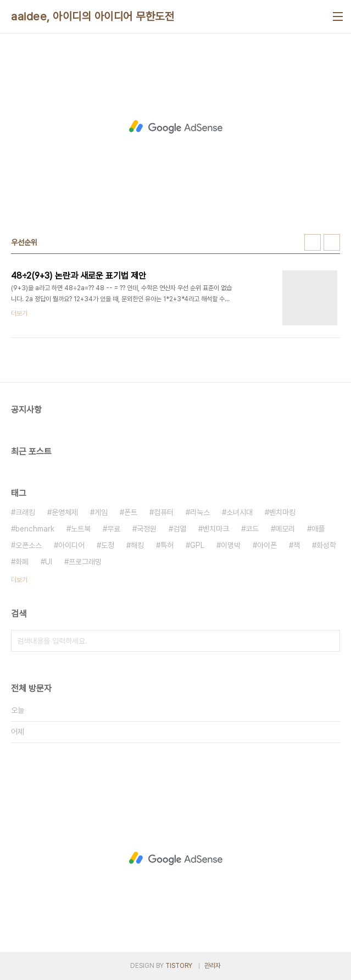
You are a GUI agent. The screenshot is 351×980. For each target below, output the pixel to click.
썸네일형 (313, 242)
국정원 (147, 529)
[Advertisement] (176, 127)
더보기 (19, 580)
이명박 (231, 545)
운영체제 (65, 512)
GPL (197, 545)
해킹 (137, 545)
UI (49, 562)
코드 (252, 529)
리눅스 (200, 512)
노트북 (81, 529)
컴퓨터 (164, 512)
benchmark (35, 529)
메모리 (285, 529)
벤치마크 (216, 529)
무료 (114, 529)
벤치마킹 (282, 512)
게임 (101, 512)
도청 (108, 545)
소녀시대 (239, 512)
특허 (167, 545)
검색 (329, 641)
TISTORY (179, 966)
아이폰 (267, 545)
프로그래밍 (85, 562)
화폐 (22, 562)
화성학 (326, 545)
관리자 (213, 966)
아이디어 (71, 545)
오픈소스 (29, 545)
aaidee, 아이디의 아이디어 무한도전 (93, 16)
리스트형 (332, 242)
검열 (180, 529)
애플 (318, 529)
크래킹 (25, 512)
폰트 (131, 512)
